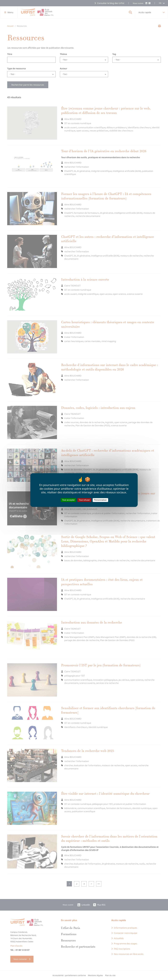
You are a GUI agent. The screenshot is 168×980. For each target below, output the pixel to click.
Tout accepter (68, 500)
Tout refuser (84, 500)
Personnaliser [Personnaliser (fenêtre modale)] (100, 500)
